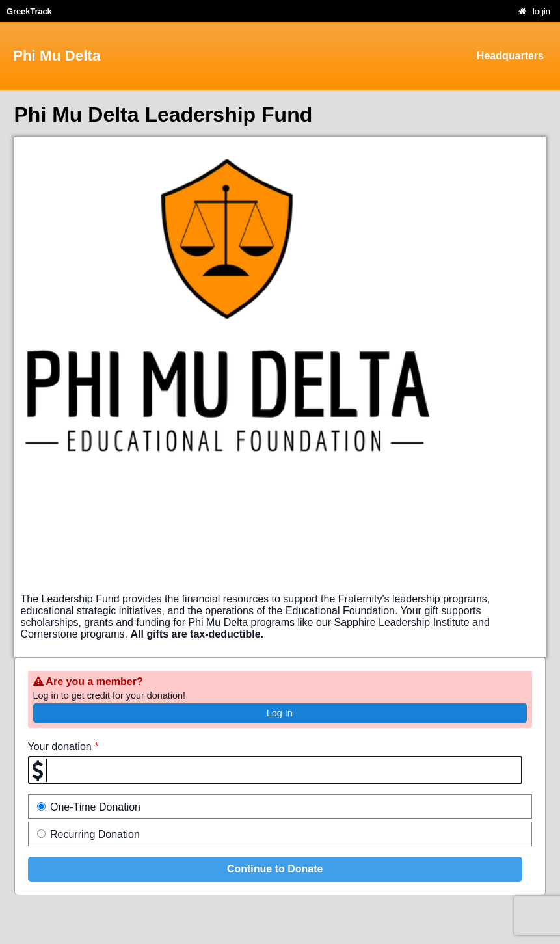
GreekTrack (29, 11)
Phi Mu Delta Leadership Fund (164, 115)
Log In (280, 713)
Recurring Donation (88, 834)
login (541, 11)
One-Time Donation (89, 807)
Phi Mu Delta (57, 56)
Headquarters (510, 56)
